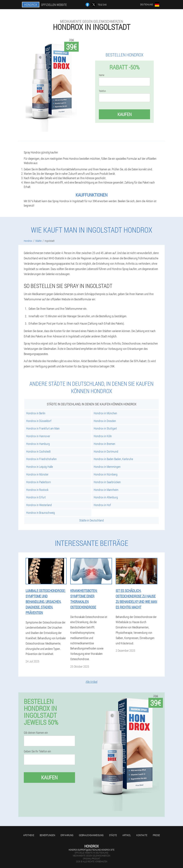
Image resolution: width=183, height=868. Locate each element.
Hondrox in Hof (102, 505)
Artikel (127, 835)
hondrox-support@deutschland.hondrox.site (91, 850)
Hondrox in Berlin (36, 413)
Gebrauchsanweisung (91, 835)
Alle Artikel (91, 682)
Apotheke (29, 835)
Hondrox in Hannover (38, 436)
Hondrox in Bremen (104, 444)
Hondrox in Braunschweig (41, 513)
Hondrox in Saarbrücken (107, 482)
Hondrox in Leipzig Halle (40, 467)
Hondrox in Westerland (39, 505)
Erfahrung (67, 835)
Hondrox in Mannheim (106, 490)
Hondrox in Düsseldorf (39, 421)
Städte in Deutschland (91, 520)
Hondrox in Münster (37, 474)
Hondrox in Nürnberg (106, 474)
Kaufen (125, 114)
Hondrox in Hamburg (38, 444)
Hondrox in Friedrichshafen (41, 459)
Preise (156, 835)
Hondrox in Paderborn (39, 482)
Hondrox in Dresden (105, 421)
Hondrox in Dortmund (106, 451)
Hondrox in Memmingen (107, 467)
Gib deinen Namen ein (36, 733)
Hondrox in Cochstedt (38, 451)
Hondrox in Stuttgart (105, 428)
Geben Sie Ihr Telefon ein (37, 751)
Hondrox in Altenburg (106, 497)
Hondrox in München (105, 413)
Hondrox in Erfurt (36, 497)
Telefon (102, 91)
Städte (113, 835)
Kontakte (142, 835)
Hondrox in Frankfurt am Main (43, 428)
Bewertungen (47, 835)
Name (102, 75)
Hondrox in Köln (103, 436)
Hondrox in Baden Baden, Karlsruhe (113, 459)
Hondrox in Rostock (37, 490)
